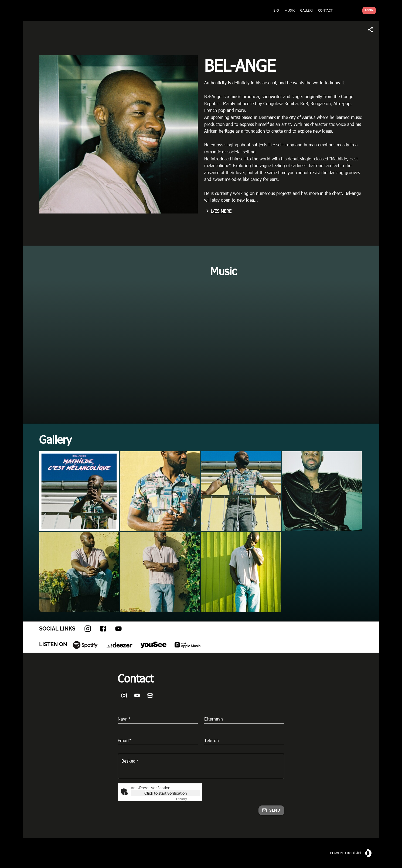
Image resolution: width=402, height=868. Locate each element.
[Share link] (370, 30)
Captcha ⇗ (188, 799)
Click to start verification (166, 793)
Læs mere (218, 211)
